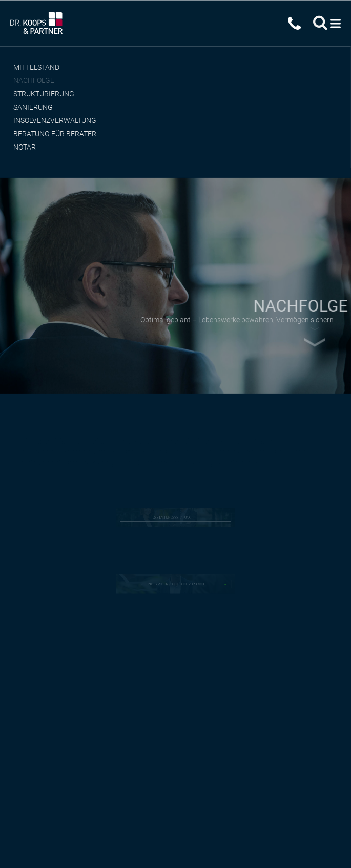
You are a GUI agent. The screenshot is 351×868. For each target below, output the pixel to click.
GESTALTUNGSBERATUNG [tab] (173, 518)
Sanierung (33, 107)
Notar (25, 147)
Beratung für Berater (55, 134)
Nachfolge (34, 80)
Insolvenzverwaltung (55, 120)
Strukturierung (44, 94)
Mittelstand (36, 67)
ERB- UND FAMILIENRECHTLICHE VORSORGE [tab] (172, 584)
